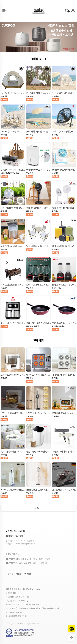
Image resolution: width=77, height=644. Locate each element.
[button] (10, 11)
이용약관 (9, 574)
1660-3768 (14, 536)
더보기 (37, 508)
